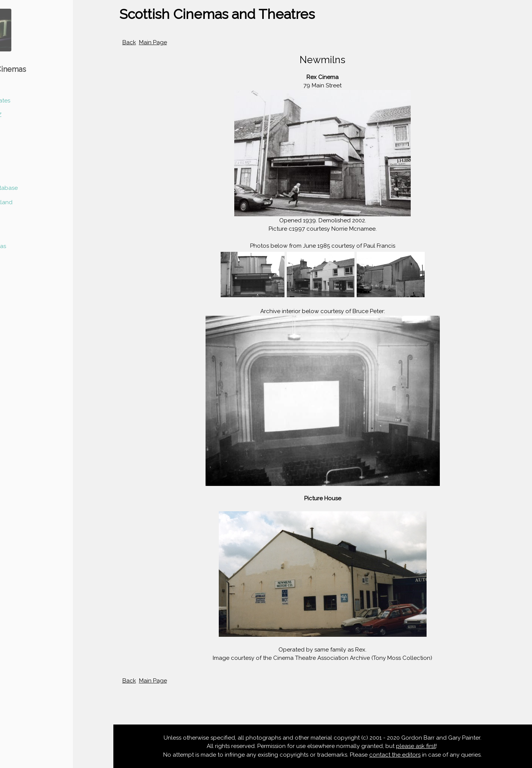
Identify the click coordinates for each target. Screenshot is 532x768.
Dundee (17, 144)
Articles (16, 217)
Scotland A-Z (24, 115)
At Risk (15, 231)
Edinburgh (20, 159)
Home (14, 86)
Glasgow (18, 173)
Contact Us (21, 261)
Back (129, 42)
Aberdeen (19, 130)
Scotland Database (32, 188)
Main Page (153, 42)
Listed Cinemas (26, 246)
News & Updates (28, 101)
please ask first (416, 746)
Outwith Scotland (29, 202)
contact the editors (395, 755)
